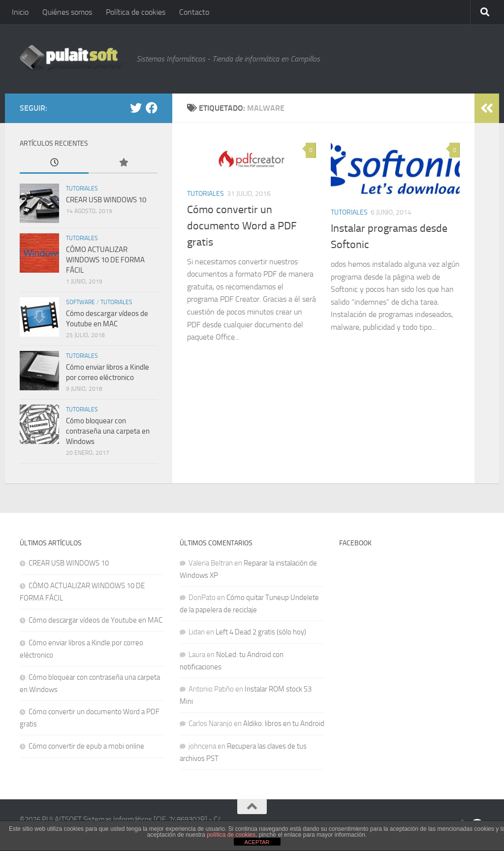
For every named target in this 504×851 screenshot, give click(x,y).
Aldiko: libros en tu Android (284, 724)
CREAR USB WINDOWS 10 (106, 200)
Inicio (20, 12)
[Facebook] (152, 108)
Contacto (194, 12)
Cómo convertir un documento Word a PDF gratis (242, 226)
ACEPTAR (257, 842)
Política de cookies (136, 12)
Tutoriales (205, 194)
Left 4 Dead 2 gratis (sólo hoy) (261, 632)
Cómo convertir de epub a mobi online (86, 746)
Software (80, 302)
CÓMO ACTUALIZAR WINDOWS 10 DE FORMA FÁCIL (105, 260)
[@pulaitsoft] (136, 108)
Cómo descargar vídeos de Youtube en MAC (95, 620)
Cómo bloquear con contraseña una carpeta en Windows (108, 431)
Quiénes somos (67, 12)
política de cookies (231, 835)
